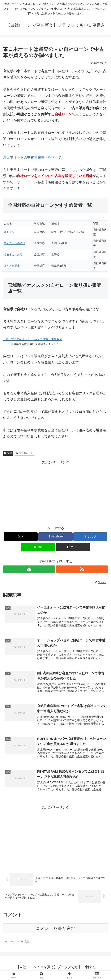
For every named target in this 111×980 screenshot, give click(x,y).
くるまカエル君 (13, 254)
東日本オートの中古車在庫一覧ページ (32, 157)
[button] (73, 547)
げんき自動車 (12, 266)
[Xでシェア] (21, 537)
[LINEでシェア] (38, 547)
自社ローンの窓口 (15, 243)
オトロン (9, 232)
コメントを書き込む (55, 930)
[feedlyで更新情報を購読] (29, 569)
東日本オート (24, 453)
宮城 (8, 453)
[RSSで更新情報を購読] (82, 569)
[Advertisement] (55, 492)
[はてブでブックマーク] (90, 537)
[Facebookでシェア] (55, 537)
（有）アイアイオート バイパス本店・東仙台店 (32, 339)
